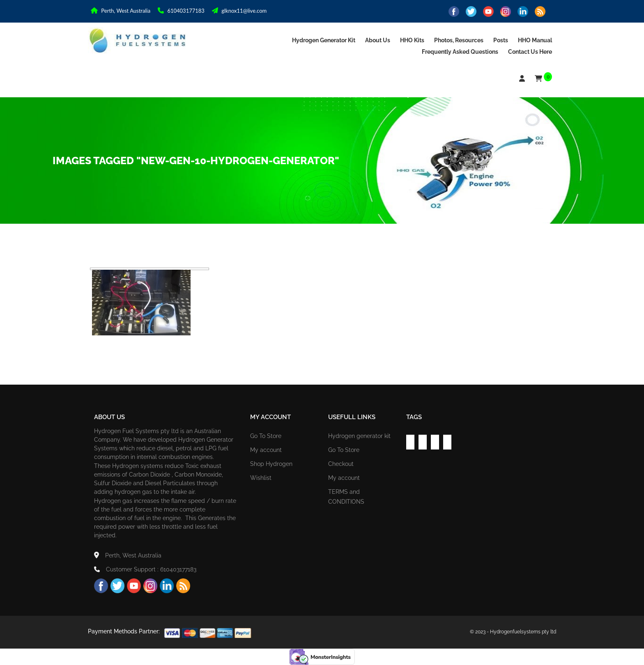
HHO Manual (535, 40)
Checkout (341, 464)
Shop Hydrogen (271, 464)
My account (266, 450)
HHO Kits (412, 40)
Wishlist (261, 478)
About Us (378, 40)
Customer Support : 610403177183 (145, 569)
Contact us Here (530, 52)
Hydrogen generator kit (324, 40)
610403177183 (181, 11)
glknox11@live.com (239, 11)
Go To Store (266, 436)
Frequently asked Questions (460, 52)
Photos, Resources (459, 40)
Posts (501, 40)
